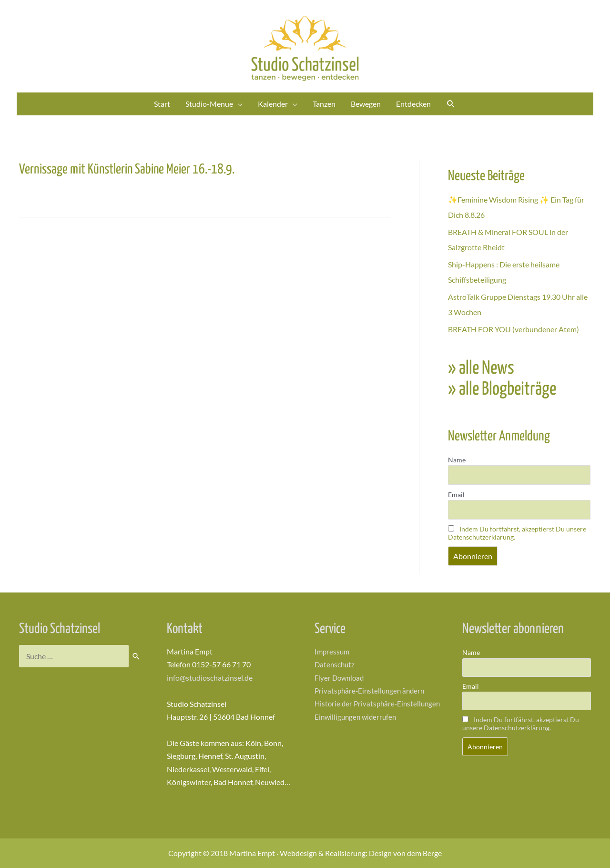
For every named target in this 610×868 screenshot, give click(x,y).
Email (456, 495)
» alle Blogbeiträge (502, 390)
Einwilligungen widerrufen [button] (357, 729)
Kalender (273, 104)
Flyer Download (341, 678)
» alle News (481, 369)
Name (457, 460)
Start (162, 104)
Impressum (333, 651)
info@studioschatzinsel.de (210, 678)
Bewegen (366, 104)
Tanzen (324, 104)
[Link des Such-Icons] (451, 104)
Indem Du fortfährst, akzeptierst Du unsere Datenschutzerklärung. (521, 724)
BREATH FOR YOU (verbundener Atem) (513, 329)
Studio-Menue (209, 104)
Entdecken (413, 104)
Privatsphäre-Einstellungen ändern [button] (372, 690)
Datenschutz (335, 664)
